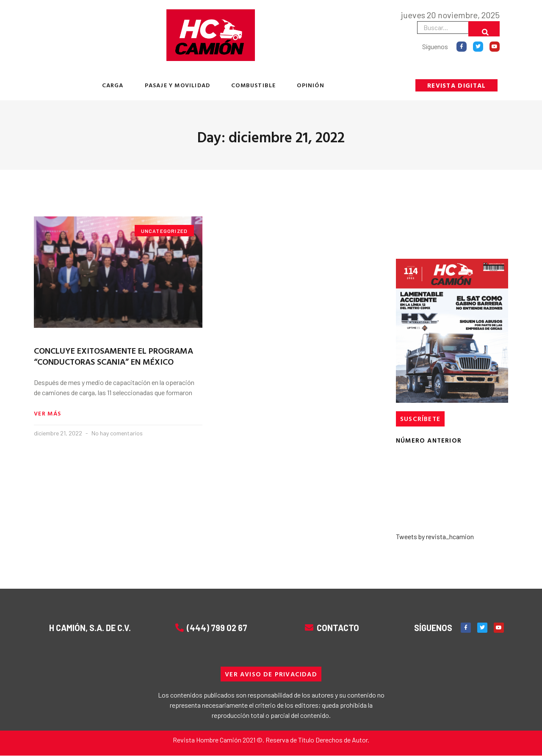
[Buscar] (484, 29)
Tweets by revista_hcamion (435, 536)
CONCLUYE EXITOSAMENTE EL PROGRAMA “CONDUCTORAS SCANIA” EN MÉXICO (113, 356)
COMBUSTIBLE (253, 85)
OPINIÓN (310, 85)
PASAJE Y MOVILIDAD (178, 85)
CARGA (113, 85)
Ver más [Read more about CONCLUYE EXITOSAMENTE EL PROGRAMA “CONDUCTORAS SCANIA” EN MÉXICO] (47, 414)
